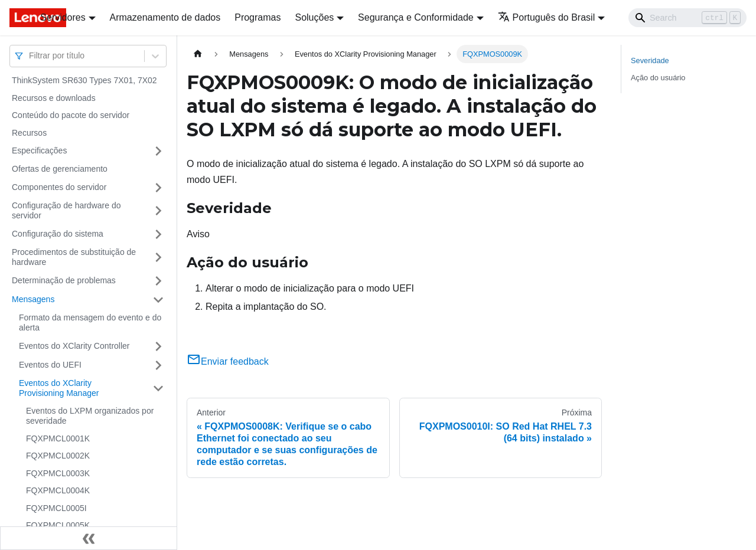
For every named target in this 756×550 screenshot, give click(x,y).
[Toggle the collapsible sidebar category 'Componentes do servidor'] (158, 188)
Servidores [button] (63, 17)
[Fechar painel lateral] (89, 538)
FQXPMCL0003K (58, 473)
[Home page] (198, 54)
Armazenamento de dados (165, 17)
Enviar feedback (228, 361)
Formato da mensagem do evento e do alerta (90, 323)
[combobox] (30, 56)
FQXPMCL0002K (58, 456)
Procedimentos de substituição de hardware (74, 257)
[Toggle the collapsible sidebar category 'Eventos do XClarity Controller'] (158, 346)
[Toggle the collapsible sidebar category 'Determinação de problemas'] (158, 281)
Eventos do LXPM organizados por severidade (90, 416)
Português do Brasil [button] (547, 17)
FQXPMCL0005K (58, 525)
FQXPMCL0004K (58, 490)
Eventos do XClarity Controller (74, 346)
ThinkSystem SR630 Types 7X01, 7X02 (84, 80)
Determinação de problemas (64, 280)
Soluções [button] (314, 17)
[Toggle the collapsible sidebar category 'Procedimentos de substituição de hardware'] (158, 258)
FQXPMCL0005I (56, 508)
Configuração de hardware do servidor (66, 211)
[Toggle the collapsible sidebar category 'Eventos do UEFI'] (158, 365)
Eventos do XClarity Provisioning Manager (59, 388)
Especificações (39, 150)
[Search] (687, 18)
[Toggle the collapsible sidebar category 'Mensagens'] (158, 300)
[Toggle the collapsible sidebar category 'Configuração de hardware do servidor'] (158, 211)
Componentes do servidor (59, 187)
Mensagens (33, 299)
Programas (258, 17)
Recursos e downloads (54, 98)
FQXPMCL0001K (58, 438)
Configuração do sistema (58, 234)
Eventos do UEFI (50, 365)
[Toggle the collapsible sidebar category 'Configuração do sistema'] (158, 234)
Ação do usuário (658, 78)
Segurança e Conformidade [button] (416, 17)
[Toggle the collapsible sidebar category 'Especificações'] (158, 151)
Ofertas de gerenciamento (60, 169)
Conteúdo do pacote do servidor (71, 115)
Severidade (650, 60)
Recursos (29, 133)
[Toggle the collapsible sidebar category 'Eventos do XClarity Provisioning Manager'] (158, 389)
